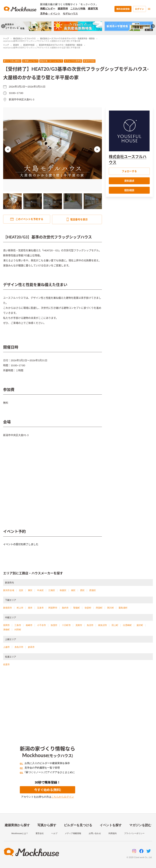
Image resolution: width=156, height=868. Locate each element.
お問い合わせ (95, 833)
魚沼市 (90, 625)
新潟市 (16, 45)
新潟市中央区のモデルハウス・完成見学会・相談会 (61, 45)
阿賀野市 (53, 608)
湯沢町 (140, 625)
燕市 (30, 608)
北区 (21, 590)
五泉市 (40, 608)
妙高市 (31, 647)
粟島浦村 (123, 608)
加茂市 (54, 625)
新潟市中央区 (29, 45)
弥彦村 (88, 608)
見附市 (79, 625)
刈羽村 (18, 630)
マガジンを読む (140, 825)
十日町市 (66, 625)
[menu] (149, 9)
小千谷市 (42, 625)
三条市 (18, 625)
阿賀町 (99, 608)
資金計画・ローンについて (51, 61)
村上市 (20, 608)
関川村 (111, 608)
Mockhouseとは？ (20, 833)
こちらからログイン (63, 797)
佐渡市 (6, 664)
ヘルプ (54, 833)
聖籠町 (77, 608)
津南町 (6, 630)
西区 (82, 590)
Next (97, 149)
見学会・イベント (50, 14)
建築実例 (63, 9)
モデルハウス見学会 (73, 61)
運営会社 (40, 833)
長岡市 (6, 625)
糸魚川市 (19, 647)
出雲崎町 (127, 625)
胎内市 (65, 608)
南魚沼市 (103, 625)
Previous (8, 149)
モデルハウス (70, 14)
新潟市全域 (9, 590)
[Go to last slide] (3, 26)
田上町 (115, 625)
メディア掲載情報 (73, 833)
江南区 (52, 590)
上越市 (6, 647)
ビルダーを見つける (78, 825)
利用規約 (113, 833)
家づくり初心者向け (12, 61)
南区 (73, 590)
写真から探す (47, 825)
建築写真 (93, 9)
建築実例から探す (17, 825)
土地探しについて (30, 61)
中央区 (40, 590)
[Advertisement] (78, 702)
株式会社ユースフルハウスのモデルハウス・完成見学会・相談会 (67, 39)
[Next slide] (153, 26)
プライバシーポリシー (134, 833)
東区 (30, 590)
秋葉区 (63, 590)
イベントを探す (111, 825)
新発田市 (8, 608)
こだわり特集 (78, 9)
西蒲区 (93, 590)
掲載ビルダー (48, 9)
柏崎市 (29, 625)
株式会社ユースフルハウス (24, 39)
